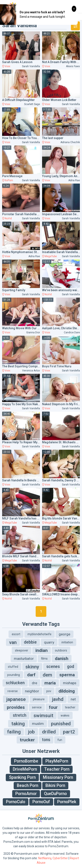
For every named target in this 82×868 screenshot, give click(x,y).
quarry (49, 642)
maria (50, 683)
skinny (32, 667)
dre (34, 683)
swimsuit (43, 715)
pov (49, 691)
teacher (70, 707)
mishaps (70, 683)
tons (46, 740)
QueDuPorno (55, 794)
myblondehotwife (40, 634)
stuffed (13, 667)
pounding (14, 675)
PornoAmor (26, 794)
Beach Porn (28, 786)
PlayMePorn (57, 761)
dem (47, 675)
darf (31, 675)
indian (42, 650)
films (44, 659)
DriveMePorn (25, 769)
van (13, 642)
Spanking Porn (22, 777)
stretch (20, 715)
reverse (13, 691)
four (53, 707)
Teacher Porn (57, 769)
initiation (67, 642)
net (73, 699)
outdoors (61, 650)
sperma (67, 675)
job (31, 732)
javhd (58, 699)
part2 (69, 732)
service (37, 707)
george (64, 634)
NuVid (8, 218)
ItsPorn (9, 180)
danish (62, 659)
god (71, 667)
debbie (30, 642)
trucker (27, 740)
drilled (49, 732)
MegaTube (51, 256)
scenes (53, 667)
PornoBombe (26, 761)
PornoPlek (67, 802)
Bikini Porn (55, 786)
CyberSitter (60, 858)
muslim (38, 724)
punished (61, 724)
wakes (65, 715)
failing (14, 732)
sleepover (22, 650)
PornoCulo (16, 802)
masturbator (24, 659)
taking (18, 724)
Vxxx (7, 66)
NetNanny (45, 858)
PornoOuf (41, 802)
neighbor (32, 691)
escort (16, 634)
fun (60, 740)
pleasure (39, 699)
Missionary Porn (58, 777)
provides (16, 707)
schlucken (15, 683)
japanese (16, 699)
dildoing (67, 691)
